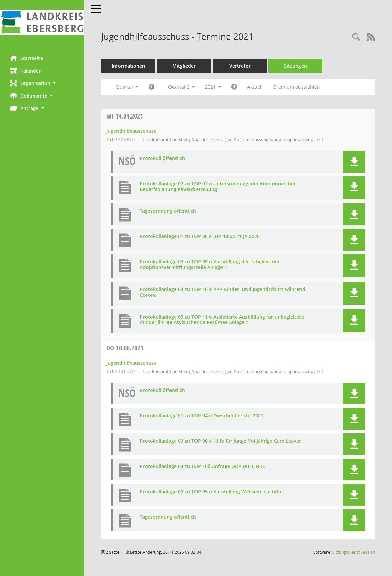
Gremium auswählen (296, 87)
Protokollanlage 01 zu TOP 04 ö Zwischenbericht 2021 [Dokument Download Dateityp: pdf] (202, 416)
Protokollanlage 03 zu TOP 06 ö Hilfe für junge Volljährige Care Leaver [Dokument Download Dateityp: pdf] (220, 441)
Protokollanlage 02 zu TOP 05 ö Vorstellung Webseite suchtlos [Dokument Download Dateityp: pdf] (212, 492)
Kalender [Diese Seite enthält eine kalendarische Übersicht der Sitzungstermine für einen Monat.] (25, 71)
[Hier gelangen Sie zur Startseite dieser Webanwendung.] (42, 23)
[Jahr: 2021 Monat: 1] (151, 87)
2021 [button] (213, 87)
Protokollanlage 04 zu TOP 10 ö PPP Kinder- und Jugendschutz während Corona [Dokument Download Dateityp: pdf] (223, 292)
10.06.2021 (125, 348)
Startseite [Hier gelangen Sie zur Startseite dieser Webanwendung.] (27, 58)
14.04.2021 (125, 116)
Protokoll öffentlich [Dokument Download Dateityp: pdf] (162, 159)
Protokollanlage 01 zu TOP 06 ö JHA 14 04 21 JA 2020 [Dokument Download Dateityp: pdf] (200, 237)
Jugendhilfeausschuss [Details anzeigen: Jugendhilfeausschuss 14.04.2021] (131, 131)
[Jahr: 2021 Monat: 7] (234, 87)
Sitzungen (295, 66)
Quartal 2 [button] (181, 87)
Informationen (128, 66)
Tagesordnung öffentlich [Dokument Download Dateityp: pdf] (168, 211)
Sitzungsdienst (354, 552)
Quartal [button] (127, 87)
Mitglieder (184, 66)
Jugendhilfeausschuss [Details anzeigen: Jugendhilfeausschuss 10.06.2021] (131, 363)
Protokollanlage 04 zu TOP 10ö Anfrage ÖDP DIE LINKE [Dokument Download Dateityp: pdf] (202, 466)
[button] (42, 83)
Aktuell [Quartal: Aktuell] (255, 87)
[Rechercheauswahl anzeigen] (356, 37)
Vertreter (240, 66)
